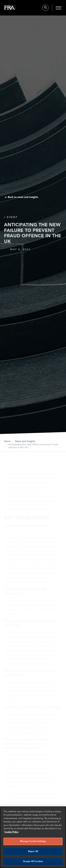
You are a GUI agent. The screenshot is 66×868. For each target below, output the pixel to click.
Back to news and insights (23, 197)
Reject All (33, 851)
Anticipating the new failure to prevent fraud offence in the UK (33, 447)
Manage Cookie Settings (33, 841)
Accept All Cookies (33, 861)
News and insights (25, 443)
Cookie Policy (11, 832)
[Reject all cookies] (60, 812)
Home (7, 443)
